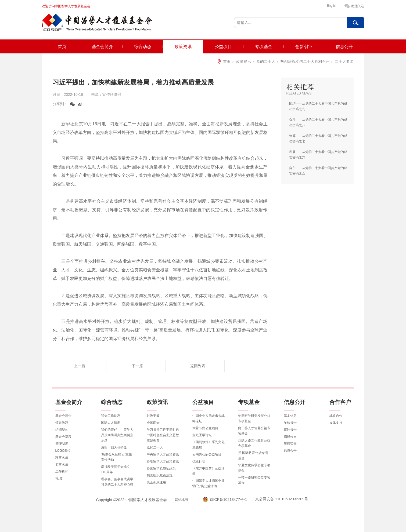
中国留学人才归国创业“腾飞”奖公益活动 (209, 483)
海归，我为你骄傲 (114, 447)
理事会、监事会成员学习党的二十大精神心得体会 (117, 484)
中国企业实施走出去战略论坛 (209, 418)
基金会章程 (63, 437)
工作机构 (62, 472)
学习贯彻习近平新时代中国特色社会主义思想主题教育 (163, 435)
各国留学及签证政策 (161, 468)
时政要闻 (153, 416)
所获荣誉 (290, 444)
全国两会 (153, 423)
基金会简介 (102, 47)
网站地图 (181, 500)
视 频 (59, 479)
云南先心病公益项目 (207, 454)
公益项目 (223, 47)
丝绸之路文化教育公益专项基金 (254, 443)
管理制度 (62, 444)
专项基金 (264, 47)
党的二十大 (266, 61)
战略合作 (336, 416)
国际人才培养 (111, 423)
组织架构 (62, 430)
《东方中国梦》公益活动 (209, 471)
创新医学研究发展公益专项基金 (254, 418)
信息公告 (290, 451)
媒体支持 (336, 423)
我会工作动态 (111, 416)
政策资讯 (183, 47)
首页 (62, 47)
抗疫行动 (199, 461)
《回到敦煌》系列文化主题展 (209, 445)
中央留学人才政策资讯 (163, 454)
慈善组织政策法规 (160, 475)
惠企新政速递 (156, 482)
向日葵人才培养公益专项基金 (254, 431)
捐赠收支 (290, 437)
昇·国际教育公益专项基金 (253, 456)
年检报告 (290, 423)
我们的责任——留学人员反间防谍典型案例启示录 (117, 435)
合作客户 (340, 402)
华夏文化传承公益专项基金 (254, 468)
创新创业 (304, 47)
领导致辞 (62, 423)
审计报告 (290, 430)
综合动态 (143, 47)
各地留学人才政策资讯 (163, 461)
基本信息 (290, 416)
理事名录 (62, 458)
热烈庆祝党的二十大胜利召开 (305, 61)
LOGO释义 (63, 451)
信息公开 (344, 47)
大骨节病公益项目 (205, 428)
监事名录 (62, 465)
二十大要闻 (344, 61)
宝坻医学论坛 (202, 435)
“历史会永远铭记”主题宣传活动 (117, 457)
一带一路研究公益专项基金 (254, 480)
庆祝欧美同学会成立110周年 (116, 469)
